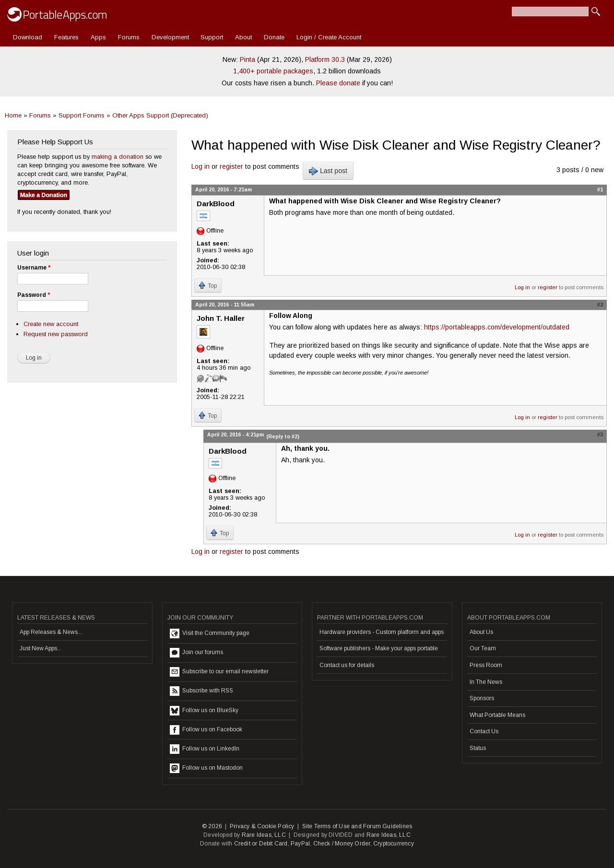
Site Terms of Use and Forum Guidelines (357, 826)
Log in (201, 166)
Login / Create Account (329, 37)
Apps (98, 37)
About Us (481, 632)
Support (212, 37)
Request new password (56, 334)
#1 (600, 189)
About (243, 37)
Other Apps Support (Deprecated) (160, 115)
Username (34, 268)
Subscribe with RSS (201, 691)
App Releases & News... (51, 632)
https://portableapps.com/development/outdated (497, 327)
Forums (129, 37)
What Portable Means (497, 715)
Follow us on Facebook (206, 730)
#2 (600, 305)
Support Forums (82, 115)
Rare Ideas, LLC (264, 835)
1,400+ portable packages (273, 71)
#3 (600, 434)
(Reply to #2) (283, 436)
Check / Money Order (342, 844)
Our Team (483, 648)
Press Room (486, 665)
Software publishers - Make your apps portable (379, 648)
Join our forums (196, 653)
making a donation (118, 157)
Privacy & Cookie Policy (262, 826)
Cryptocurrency (394, 844)
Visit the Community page (210, 633)
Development (170, 37)
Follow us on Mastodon (206, 768)
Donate (274, 37)
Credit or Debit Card (261, 844)
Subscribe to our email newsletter (219, 672)
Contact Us (484, 731)
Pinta (248, 59)
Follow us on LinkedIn (205, 749)
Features (66, 37)
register (231, 166)
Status (478, 748)
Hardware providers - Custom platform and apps (382, 632)
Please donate (338, 83)
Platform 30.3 (325, 59)
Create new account (51, 324)
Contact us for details (347, 665)
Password (34, 295)
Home (13, 115)
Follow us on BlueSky (204, 711)
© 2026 (212, 826)
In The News (486, 682)
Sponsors (482, 698)
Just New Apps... (41, 648)
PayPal (300, 844)
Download (28, 37)
